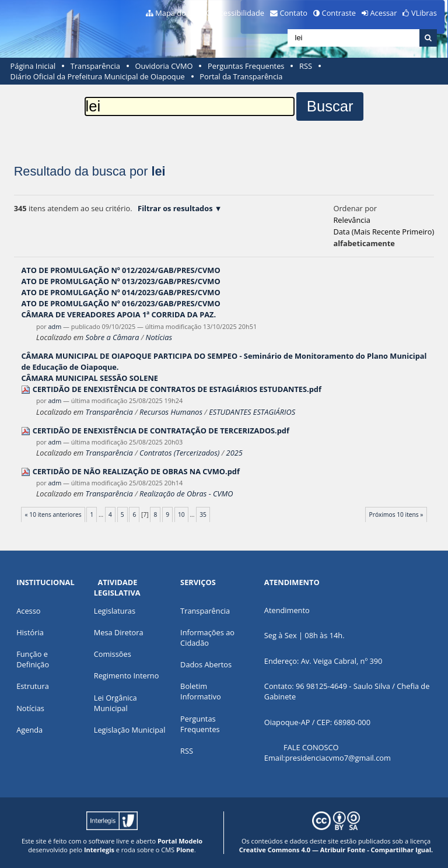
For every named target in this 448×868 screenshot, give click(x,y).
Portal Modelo (180, 841)
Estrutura (33, 686)
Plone (185, 850)
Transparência (95, 66)
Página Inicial (33, 66)
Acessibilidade (240, 13)
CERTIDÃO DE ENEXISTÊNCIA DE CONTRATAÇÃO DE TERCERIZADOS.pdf (161, 430)
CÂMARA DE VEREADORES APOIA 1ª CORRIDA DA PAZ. (118, 314)
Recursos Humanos (171, 412)
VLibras (424, 13)
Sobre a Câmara (113, 337)
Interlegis (99, 850)
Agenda (29, 730)
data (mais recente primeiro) (384, 232)
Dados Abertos (206, 664)
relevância (351, 220)
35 (203, 514)
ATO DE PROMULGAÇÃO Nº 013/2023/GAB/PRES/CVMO (120, 281)
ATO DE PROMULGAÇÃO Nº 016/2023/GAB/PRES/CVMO (120, 303)
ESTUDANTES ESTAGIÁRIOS (252, 412)
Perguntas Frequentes (246, 66)
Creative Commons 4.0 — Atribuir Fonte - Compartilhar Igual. (336, 850)
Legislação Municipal (130, 730)
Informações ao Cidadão (207, 638)
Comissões (113, 654)
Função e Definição (33, 659)
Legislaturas (115, 611)
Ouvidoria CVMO (164, 66)
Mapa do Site (178, 13)
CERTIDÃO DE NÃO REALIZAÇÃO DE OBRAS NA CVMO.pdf (136, 471)
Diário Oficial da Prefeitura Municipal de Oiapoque (98, 76)
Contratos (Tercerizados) (179, 453)
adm (55, 326)
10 (181, 514)
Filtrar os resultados (175, 208)
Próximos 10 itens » (396, 514)
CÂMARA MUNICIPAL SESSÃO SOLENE (90, 378)
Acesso (28, 611)
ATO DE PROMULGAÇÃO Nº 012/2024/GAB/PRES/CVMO (120, 270)
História (30, 632)
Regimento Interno (127, 675)
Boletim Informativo (201, 691)
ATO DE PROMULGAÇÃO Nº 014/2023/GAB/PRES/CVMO (120, 292)
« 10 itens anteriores (53, 514)
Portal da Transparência (241, 76)
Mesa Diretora (119, 632)
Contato (294, 13)
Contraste (339, 13)
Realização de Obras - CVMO (186, 494)
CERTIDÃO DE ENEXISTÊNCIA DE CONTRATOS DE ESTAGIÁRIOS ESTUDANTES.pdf (177, 389)
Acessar (384, 13)
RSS (306, 66)
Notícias (159, 337)
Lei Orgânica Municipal (116, 703)
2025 (235, 453)
